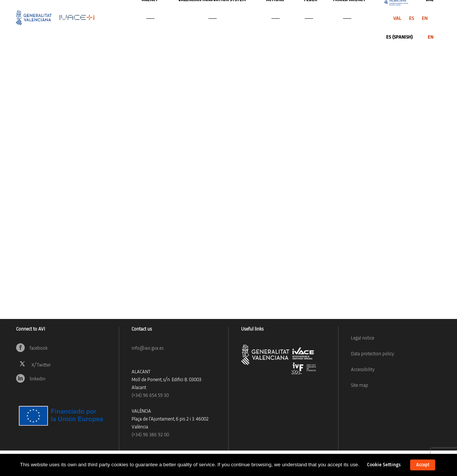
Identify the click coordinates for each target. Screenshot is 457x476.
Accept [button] (423, 465)
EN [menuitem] (425, 18)
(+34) (150, 396)
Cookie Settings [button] (384, 465)
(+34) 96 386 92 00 (150, 435)
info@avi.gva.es (148, 348)
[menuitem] (397, 18)
